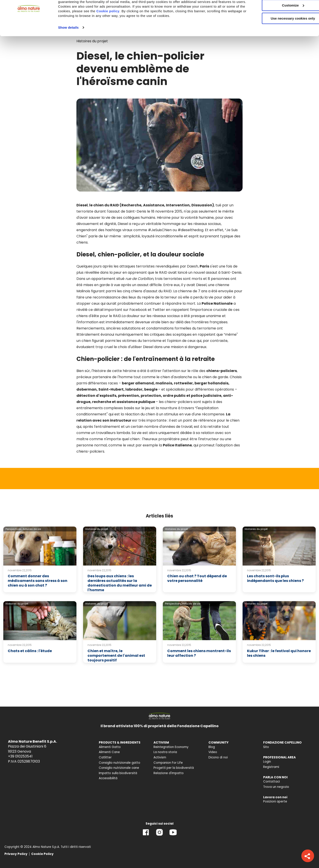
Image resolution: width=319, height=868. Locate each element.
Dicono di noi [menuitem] (218, 757)
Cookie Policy (42, 854)
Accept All (282, 11)
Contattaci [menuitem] (271, 782)
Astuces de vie (32, 529)
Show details (68, 46)
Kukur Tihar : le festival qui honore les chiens (279, 653)
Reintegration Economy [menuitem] (171, 747)
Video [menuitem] (213, 752)
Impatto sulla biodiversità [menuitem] (118, 773)
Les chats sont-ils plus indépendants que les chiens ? (275, 578)
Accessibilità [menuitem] (108, 778)
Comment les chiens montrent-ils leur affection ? (199, 653)
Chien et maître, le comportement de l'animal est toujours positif (116, 656)
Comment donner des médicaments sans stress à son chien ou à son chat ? (38, 581)
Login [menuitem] (267, 762)
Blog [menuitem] (212, 747)
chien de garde (215, 377)
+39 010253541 (20, 756)
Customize (282, 24)
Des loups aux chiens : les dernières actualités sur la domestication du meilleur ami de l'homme (120, 583)
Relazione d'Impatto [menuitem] (169, 773)
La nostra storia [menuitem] (165, 752)
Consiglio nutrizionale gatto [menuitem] (120, 763)
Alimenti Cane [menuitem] (109, 752)
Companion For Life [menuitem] (168, 763)
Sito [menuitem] (266, 747)
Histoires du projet (97, 529)
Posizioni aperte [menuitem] (275, 801)
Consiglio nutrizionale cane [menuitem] (119, 768)
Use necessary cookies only (282, 37)
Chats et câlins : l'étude (30, 651)
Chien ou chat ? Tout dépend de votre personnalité (197, 578)
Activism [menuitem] (160, 757)
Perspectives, (14, 529)
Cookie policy (136, 30)
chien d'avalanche (176, 377)
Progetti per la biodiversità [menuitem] (174, 768)
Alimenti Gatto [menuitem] (110, 747)
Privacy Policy (16, 854)
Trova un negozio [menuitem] (276, 787)
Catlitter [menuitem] (105, 757)
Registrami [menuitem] (271, 767)
